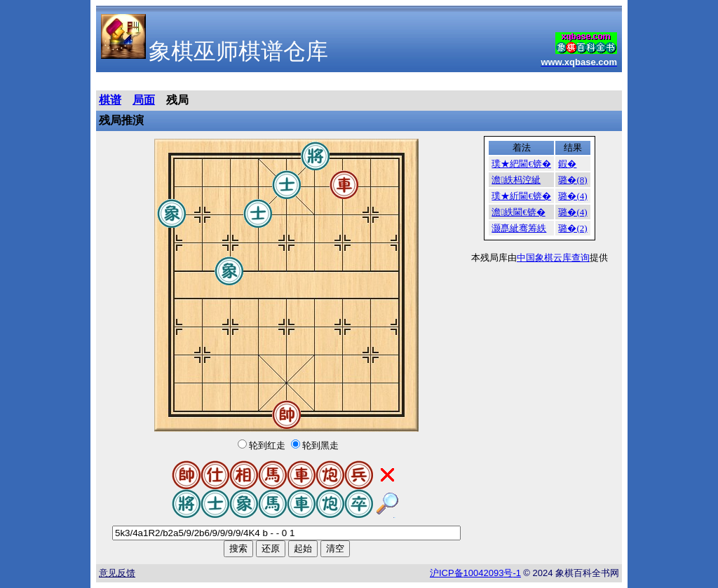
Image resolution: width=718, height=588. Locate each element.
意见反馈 (117, 573)
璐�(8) (573, 180)
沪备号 (475, 573)
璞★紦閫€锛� (521, 164)
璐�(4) (573, 196)
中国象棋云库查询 (553, 258)
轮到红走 (267, 445)
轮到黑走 (320, 445)
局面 (144, 100)
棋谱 (110, 100)
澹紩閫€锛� (518, 212)
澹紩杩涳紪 (516, 180)
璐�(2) (573, 228)
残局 (177, 100)
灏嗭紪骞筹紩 (519, 228)
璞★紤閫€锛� (521, 196)
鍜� (567, 164)
